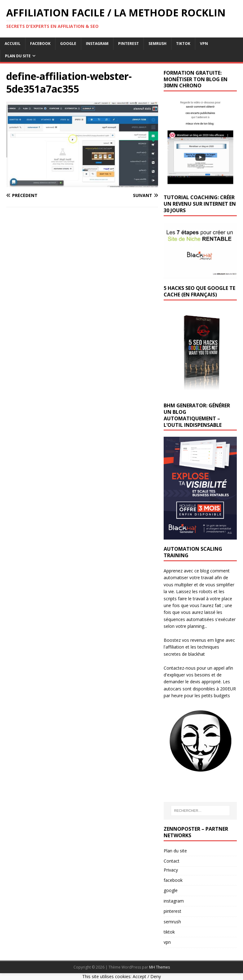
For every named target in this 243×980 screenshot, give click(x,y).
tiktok (183, 44)
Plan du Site (18, 56)
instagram (97, 44)
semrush (157, 44)
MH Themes (159, 967)
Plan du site (175, 851)
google (68, 44)
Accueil (13, 44)
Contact (172, 861)
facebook (40, 44)
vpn (204, 44)
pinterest (128, 44)
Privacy (171, 870)
